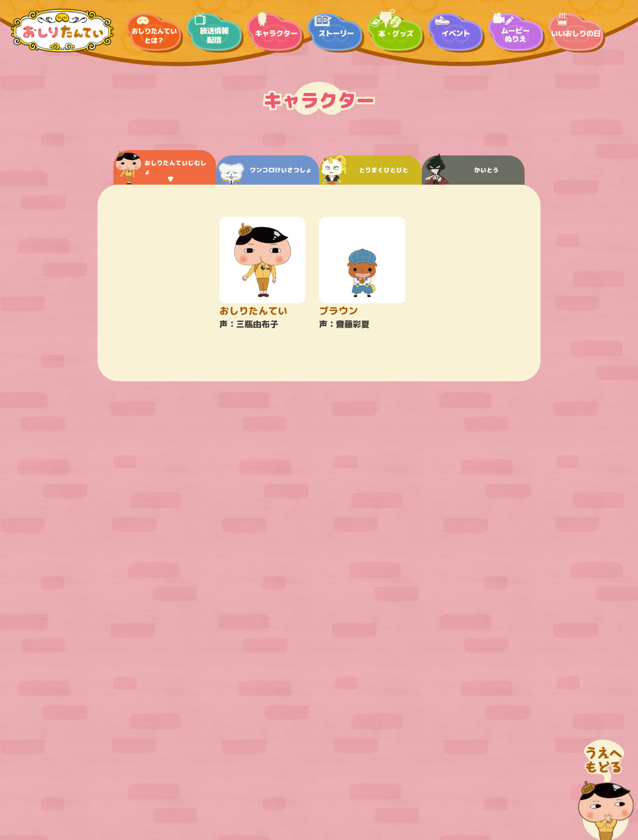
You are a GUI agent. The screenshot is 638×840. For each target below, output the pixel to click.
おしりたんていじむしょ (161, 168)
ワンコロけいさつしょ (265, 174)
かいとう (461, 170)
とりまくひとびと (365, 170)
